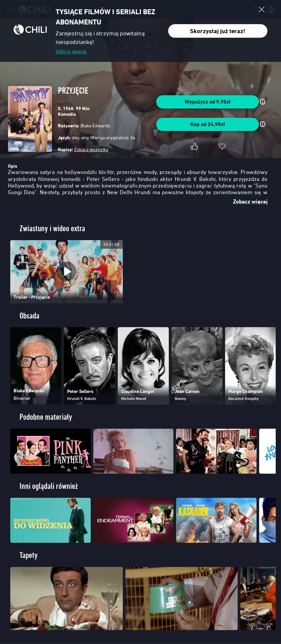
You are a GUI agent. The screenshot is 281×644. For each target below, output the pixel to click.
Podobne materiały (46, 417)
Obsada (29, 316)
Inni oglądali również (49, 486)
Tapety (29, 555)
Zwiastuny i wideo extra (52, 228)
